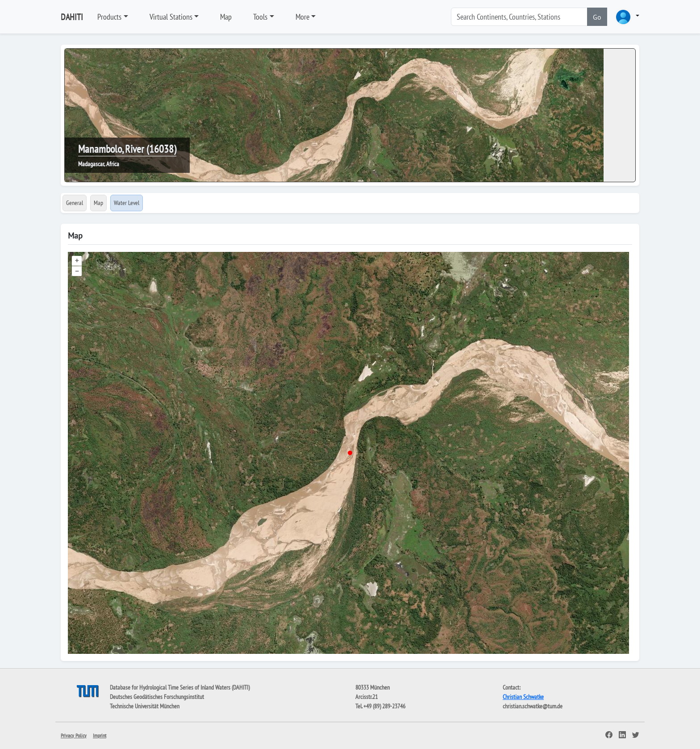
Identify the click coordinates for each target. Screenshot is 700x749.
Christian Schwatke (523, 697)
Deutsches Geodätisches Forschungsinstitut (157, 697)
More (302, 17)
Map (226, 17)
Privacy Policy (74, 735)
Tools (260, 17)
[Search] (519, 17)
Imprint (100, 735)
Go (597, 17)
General (75, 203)
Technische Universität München (145, 706)
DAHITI (72, 17)
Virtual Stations (171, 17)
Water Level (127, 203)
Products (109, 17)
